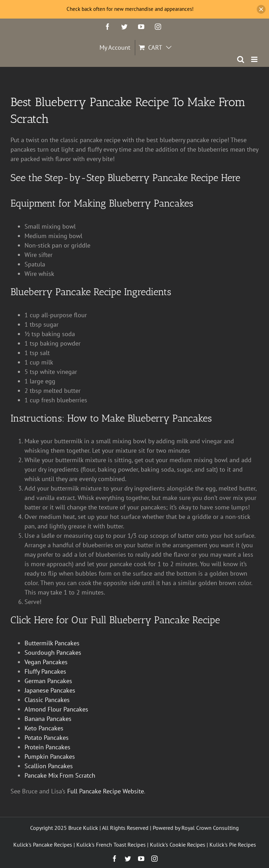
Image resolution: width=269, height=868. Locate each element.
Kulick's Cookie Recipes (178, 845)
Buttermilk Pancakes (52, 643)
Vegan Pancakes (46, 662)
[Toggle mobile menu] (255, 59)
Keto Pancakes (44, 728)
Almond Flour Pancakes (56, 709)
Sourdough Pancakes (53, 652)
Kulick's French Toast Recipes (111, 845)
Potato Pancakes (47, 738)
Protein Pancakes (47, 747)
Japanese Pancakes (50, 690)
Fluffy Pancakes (45, 671)
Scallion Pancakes (49, 766)
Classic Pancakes (47, 700)
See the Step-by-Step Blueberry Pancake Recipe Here (125, 178)
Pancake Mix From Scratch (60, 775)
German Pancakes (48, 681)
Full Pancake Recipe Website (106, 791)
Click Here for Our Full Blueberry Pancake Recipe (115, 620)
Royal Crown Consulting (210, 828)
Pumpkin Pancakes (50, 756)
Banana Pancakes (48, 719)
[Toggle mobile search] (241, 59)
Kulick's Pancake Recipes (43, 845)
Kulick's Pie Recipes (233, 845)
